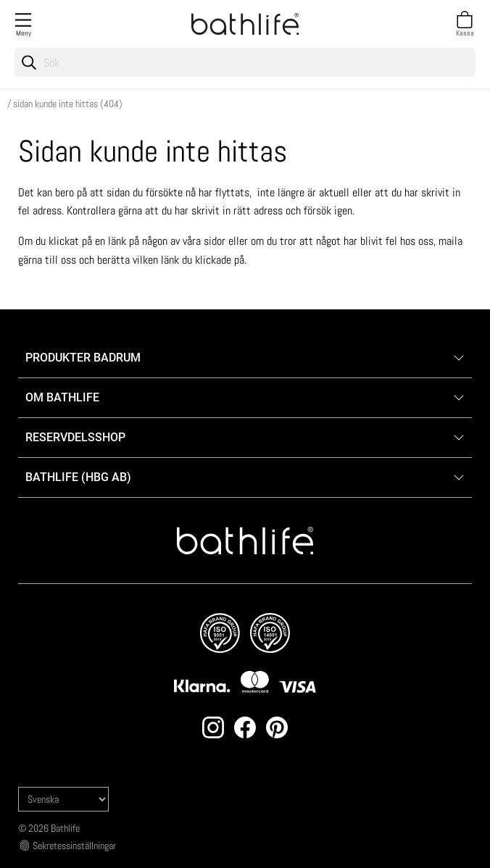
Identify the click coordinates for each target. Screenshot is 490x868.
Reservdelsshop (75, 437)
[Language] (63, 799)
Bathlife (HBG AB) (80, 477)
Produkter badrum (83, 358)
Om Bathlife (62, 397)
